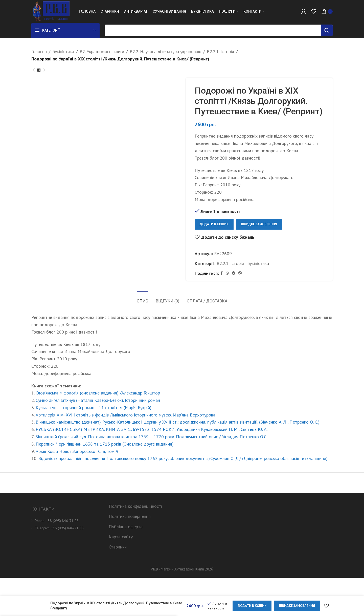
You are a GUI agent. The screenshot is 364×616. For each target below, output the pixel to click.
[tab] (142, 299)
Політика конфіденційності (135, 506)
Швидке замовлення (259, 224)
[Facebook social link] (222, 273)
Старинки (118, 547)
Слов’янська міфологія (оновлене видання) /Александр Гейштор (98, 393)
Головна (39, 51)
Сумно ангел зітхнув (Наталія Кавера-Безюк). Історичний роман (98, 400)
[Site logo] (50, 11)
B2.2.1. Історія (220, 51)
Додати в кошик (214, 224)
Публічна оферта (126, 527)
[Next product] (44, 70)
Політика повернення (130, 516)
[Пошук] (219, 30)
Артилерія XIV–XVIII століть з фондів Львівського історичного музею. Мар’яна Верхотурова (126, 415)
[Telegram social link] (234, 273)
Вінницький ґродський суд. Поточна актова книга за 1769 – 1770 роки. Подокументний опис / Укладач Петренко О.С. (151, 437)
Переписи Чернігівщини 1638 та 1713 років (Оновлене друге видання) (105, 444)
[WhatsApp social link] (227, 273)
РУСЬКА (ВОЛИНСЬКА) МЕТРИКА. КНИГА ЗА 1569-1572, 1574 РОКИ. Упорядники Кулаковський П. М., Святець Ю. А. (152, 429)
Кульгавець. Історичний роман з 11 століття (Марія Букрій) (94, 408)
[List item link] (66, 521)
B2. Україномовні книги (102, 51)
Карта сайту (121, 537)
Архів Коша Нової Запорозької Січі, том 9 (77, 451)
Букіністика (63, 51)
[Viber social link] (240, 273)
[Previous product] (34, 70)
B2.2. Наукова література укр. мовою (165, 51)
